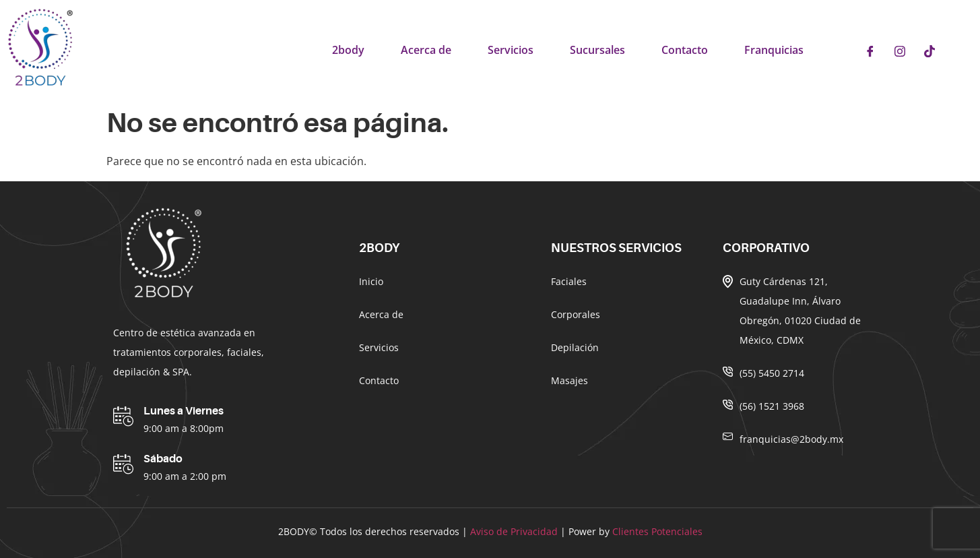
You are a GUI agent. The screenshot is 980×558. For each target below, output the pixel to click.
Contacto (685, 50)
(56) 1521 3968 (772, 406)
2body (348, 50)
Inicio (371, 281)
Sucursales (597, 50)
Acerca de (426, 50)
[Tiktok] (929, 51)
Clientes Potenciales (657, 531)
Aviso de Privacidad (514, 531)
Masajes (569, 380)
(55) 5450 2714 (772, 373)
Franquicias (774, 50)
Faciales (569, 281)
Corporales (576, 314)
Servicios (511, 50)
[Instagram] (900, 51)
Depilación (575, 347)
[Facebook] (870, 51)
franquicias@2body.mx (791, 439)
